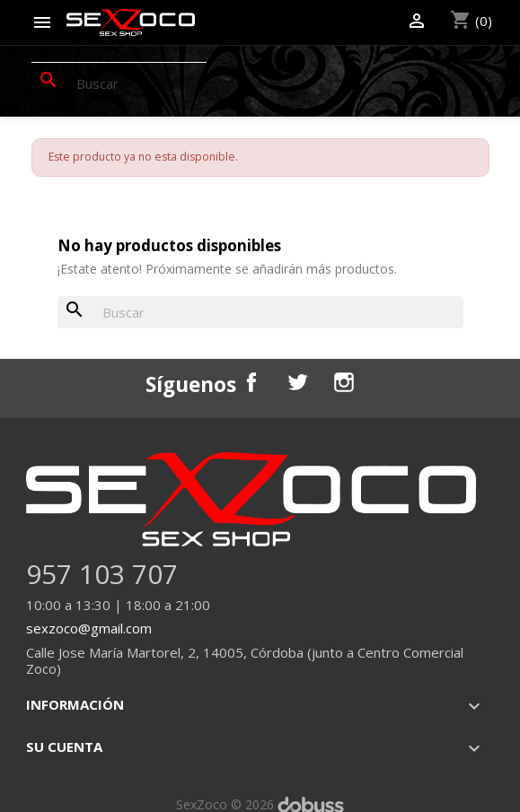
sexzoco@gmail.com (89, 628)
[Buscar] (119, 83)
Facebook (251, 382)
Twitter (297, 382)
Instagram (344, 382)
